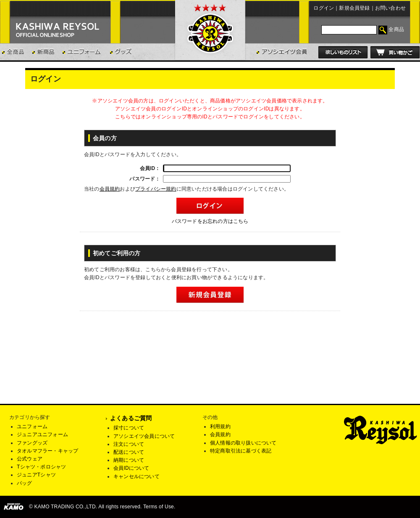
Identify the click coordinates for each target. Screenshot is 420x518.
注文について (129, 444)
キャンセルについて (136, 476)
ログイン (324, 8)
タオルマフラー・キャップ (47, 451)
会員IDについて (131, 468)
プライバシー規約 (156, 189)
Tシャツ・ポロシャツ (41, 467)
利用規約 (220, 426)
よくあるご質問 (131, 418)
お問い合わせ (390, 8)
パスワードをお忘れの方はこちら (210, 221)
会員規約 (110, 189)
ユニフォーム (32, 426)
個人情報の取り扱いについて (243, 443)
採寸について (129, 428)
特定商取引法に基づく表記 (241, 451)
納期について (129, 460)
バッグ (25, 483)
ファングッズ (32, 443)
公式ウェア (30, 459)
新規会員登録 (354, 8)
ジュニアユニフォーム (42, 434)
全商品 (396, 29)
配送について (129, 452)
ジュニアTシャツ (36, 475)
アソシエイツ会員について (144, 436)
